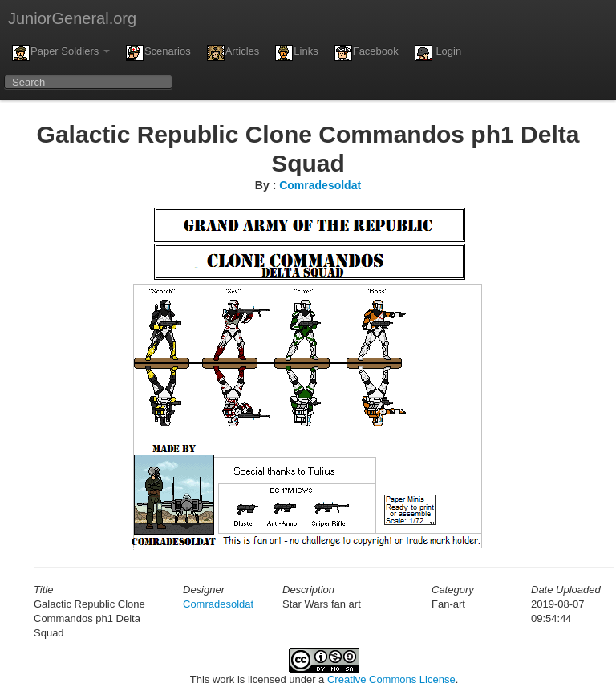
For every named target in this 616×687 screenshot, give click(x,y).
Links (296, 53)
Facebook (367, 53)
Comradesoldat (320, 185)
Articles (233, 53)
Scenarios (158, 53)
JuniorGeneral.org (72, 18)
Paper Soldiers (61, 53)
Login (438, 53)
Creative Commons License (391, 679)
